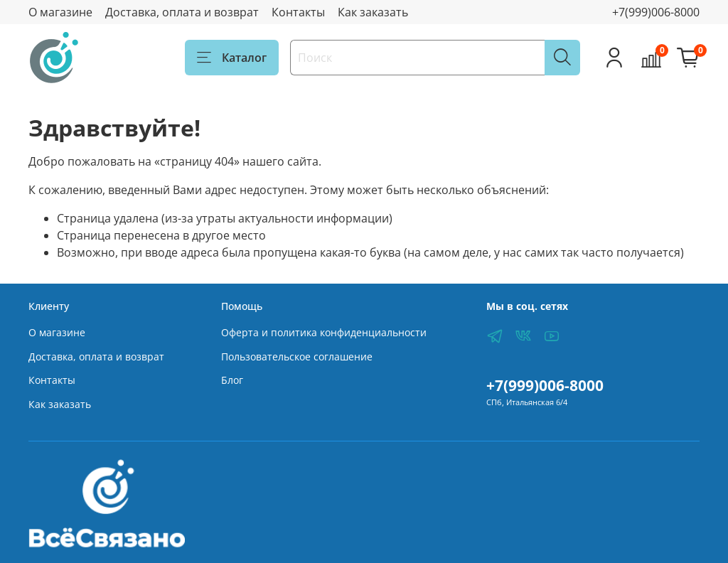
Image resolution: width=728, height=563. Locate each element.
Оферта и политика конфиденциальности (324, 332)
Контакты (298, 12)
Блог (232, 380)
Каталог (232, 58)
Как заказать (373, 12)
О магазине (60, 12)
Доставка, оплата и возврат (182, 12)
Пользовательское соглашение (297, 356)
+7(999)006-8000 (656, 12)
